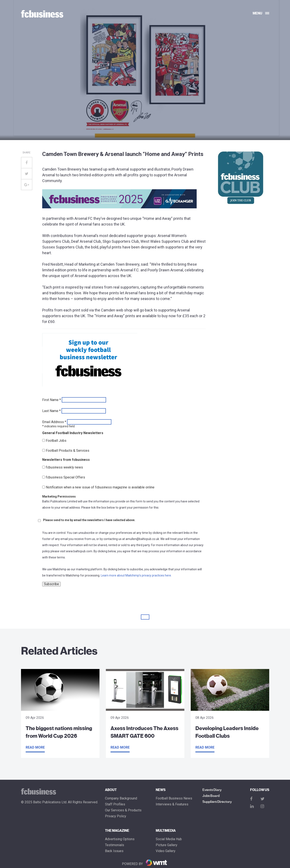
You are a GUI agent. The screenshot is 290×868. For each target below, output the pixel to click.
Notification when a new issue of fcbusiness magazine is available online (100, 487)
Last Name (51, 411)
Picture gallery (167, 845)
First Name (52, 400)
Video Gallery (166, 851)
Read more (35, 747)
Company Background (121, 798)
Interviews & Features (172, 804)
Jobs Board (211, 796)
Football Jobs (56, 441)
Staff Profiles (115, 804)
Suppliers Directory (217, 802)
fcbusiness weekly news (64, 467)
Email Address (54, 422)
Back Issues (114, 851)
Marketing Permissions (59, 496)
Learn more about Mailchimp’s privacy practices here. (136, 575)
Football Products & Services (68, 451)
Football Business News (174, 798)
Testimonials (115, 845)
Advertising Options (120, 839)
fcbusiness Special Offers (65, 477)
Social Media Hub (169, 839)
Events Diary (212, 790)
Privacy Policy (116, 816)
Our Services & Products (123, 810)
